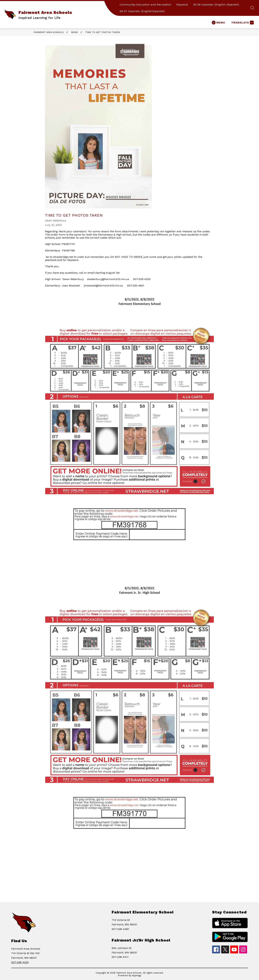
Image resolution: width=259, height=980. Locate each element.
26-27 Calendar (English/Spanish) (142, 11)
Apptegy (137, 975)
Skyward (182, 5)
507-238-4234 (20, 962)
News (74, 32)
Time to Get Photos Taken (102, 32)
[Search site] (252, 8)
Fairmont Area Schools (49, 32)
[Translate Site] (242, 23)
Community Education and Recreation (145, 5)
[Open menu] (218, 23)
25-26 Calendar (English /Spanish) (216, 5)
